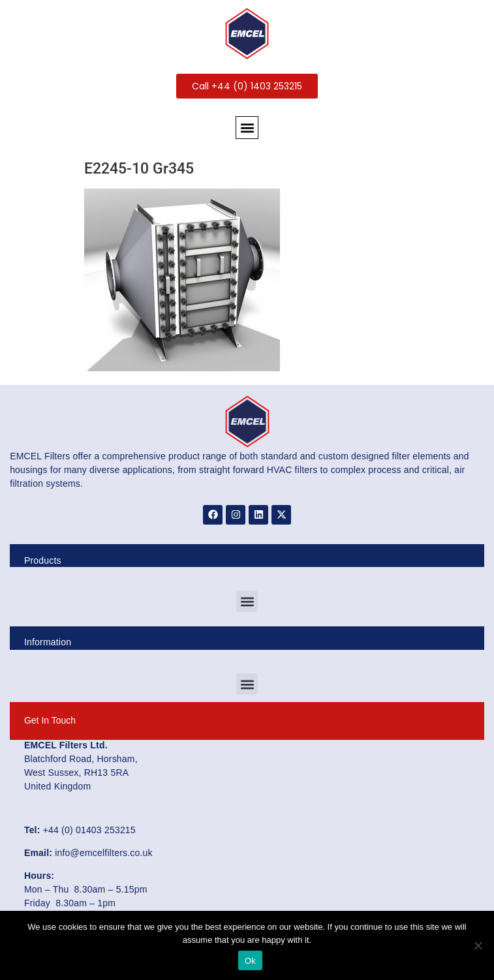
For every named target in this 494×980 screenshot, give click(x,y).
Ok (250, 961)
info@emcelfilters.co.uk (104, 853)
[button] (247, 128)
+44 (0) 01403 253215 (89, 830)
